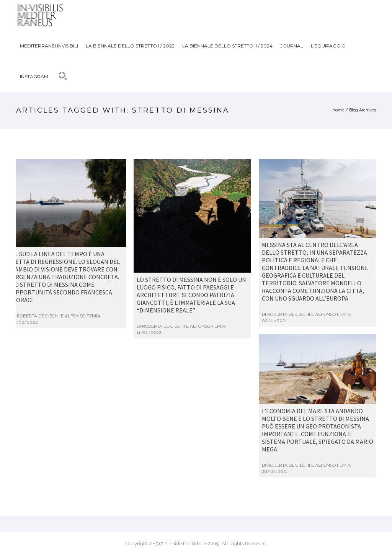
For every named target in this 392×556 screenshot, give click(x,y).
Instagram (34, 76)
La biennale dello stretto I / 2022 (130, 46)
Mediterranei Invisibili (49, 46)
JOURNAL (292, 46)
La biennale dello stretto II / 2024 (227, 46)
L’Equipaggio (328, 46)
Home (338, 110)
